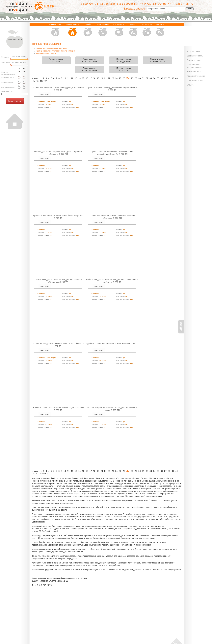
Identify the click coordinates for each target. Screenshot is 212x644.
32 (147, 78)
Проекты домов (55, 30)
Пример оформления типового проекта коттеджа (55, 51)
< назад (35, 78)
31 (143, 78)
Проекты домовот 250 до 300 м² (90, 69)
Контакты (160, 30)
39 (173, 78)
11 (68, 78)
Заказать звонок (134, 9)
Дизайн (88, 30)
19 (98, 78)
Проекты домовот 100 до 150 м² (90, 60)
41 (34, 81)
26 (124, 78)
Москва (49, 6)
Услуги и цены (193, 51)
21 (105, 78)
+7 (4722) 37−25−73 (181, 4)
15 (83, 78)
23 (113, 78)
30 (140, 78)
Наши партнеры (194, 72)
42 (37, 81)
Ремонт (133, 30)
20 (102, 78)
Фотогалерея (147, 30)
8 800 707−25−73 (92, 4)
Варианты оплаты (195, 56)
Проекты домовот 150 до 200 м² (123, 60)
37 (165, 78)
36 (162, 78)
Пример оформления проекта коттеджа (52, 48)
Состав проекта (194, 60)
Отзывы (190, 85)
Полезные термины (196, 76)
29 (136, 78)
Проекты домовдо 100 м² (56, 60)
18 (94, 78)
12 (72, 78)
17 (91, 78)
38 (169, 78)
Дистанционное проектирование (194, 66)
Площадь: (5, 57)
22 (109, 78)
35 (158, 78)
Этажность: (6, 63)
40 (176, 78)
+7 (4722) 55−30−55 (153, 4)
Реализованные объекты (46, 53)
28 (132, 78)
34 (154, 78)
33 (151, 78)
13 (76, 78)
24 (117, 78)
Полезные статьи (195, 80)
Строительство (119, 30)
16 (87, 78)
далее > (44, 81)
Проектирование (103, 30)
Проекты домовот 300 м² (124, 69)
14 (79, 78)
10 (65, 78)
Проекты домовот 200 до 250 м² (157, 60)
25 (120, 78)
